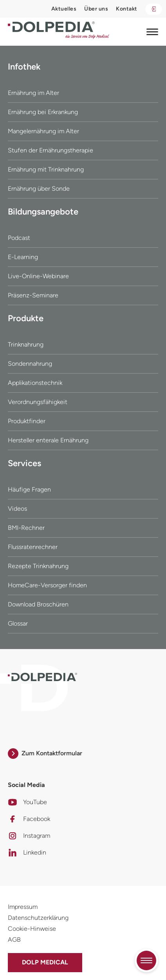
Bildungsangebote (43, 212)
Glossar (18, 623)
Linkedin (27, 853)
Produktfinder (27, 421)
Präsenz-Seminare (33, 295)
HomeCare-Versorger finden (47, 585)
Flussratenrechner (33, 547)
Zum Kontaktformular (45, 753)
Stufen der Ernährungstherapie (51, 150)
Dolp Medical (45, 962)
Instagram (29, 836)
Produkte (26, 318)
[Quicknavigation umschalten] (146, 960)
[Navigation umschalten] (152, 32)
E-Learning (23, 257)
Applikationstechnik (35, 383)
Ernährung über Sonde (39, 189)
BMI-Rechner (26, 528)
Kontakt (127, 9)
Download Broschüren (38, 604)
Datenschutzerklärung (38, 918)
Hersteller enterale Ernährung (48, 440)
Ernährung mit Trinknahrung (46, 169)
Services (24, 463)
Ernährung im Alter (33, 93)
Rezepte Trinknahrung (38, 566)
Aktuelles (64, 9)
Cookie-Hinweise (32, 929)
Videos (17, 509)
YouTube (27, 802)
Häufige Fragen (29, 489)
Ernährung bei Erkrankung (43, 112)
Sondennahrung (30, 364)
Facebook (29, 819)
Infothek (24, 67)
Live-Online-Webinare (38, 276)
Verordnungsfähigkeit (38, 402)
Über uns (96, 9)
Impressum (23, 907)
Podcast (19, 238)
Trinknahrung (26, 344)
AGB (14, 940)
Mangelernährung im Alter (43, 131)
